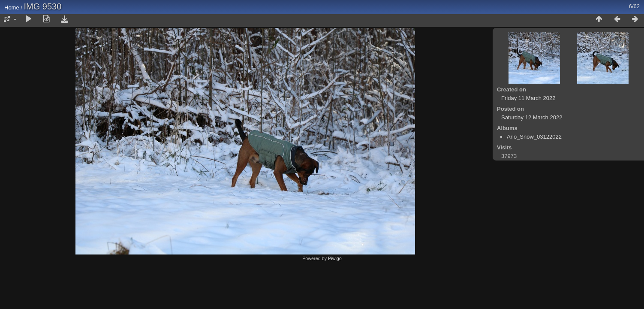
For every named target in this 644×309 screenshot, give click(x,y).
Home (12, 8)
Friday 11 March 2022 (528, 98)
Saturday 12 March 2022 (532, 117)
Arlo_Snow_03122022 (534, 137)
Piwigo (335, 258)
